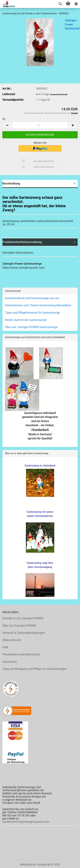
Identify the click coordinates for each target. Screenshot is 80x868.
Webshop (26, 864)
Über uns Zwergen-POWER (19, 626)
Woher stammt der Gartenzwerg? (26, 320)
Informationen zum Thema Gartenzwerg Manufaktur (38, 305)
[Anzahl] (40, 125)
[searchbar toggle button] (60, 4)
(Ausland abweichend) (59, 95)
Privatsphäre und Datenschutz (21, 654)
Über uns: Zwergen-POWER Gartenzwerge (31, 327)
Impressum (10, 662)
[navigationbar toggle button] (76, 4)
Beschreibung (11, 183)
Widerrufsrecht (12, 640)
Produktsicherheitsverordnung (22, 242)
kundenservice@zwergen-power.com (26, 822)
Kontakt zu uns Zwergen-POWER (23, 618)
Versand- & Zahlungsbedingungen (24, 633)
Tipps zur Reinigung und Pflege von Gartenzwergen (35, 669)
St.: (4, 119)
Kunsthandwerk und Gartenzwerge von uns (32, 298)
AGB (5, 647)
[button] (7, 125)
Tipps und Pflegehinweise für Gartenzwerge (32, 313)
